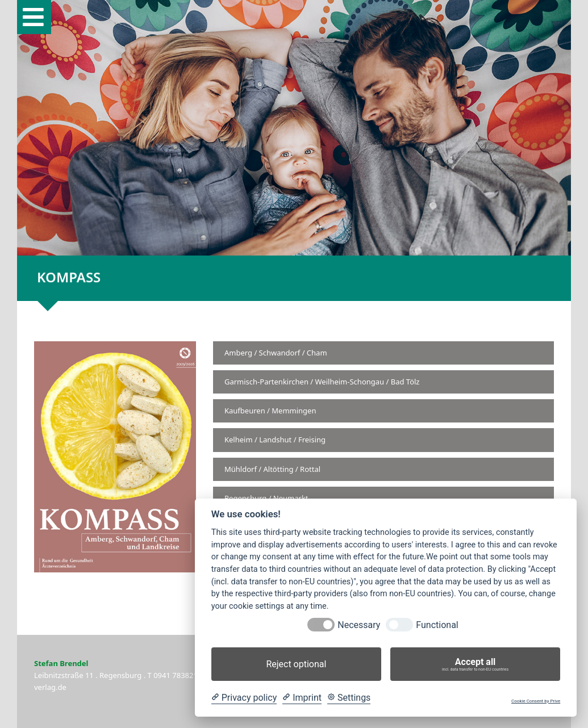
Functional (437, 625)
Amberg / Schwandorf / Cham (276, 353)
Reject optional (296, 664)
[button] (34, 17)
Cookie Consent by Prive (536, 701)
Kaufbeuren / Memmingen (270, 411)
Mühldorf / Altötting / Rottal (272, 469)
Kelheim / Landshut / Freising (275, 440)
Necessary (359, 625)
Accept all (475, 664)
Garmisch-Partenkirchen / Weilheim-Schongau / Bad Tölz (322, 382)
